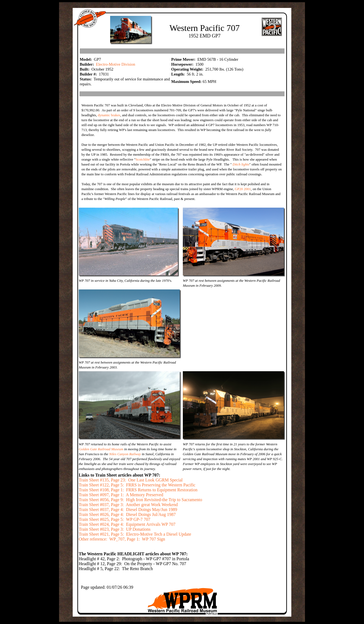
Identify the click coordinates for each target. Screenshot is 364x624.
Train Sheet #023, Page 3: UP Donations (115, 529)
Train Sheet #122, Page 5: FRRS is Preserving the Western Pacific (137, 485)
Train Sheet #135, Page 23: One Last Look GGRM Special (131, 480)
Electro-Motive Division (116, 64)
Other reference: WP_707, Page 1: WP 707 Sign (122, 539)
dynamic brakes (109, 115)
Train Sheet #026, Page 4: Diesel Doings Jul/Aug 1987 (127, 514)
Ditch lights (241, 164)
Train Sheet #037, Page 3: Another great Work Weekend (128, 505)
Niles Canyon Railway (125, 454)
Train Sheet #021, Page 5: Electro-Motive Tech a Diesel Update (135, 534)
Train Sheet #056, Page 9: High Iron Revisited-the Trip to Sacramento (140, 500)
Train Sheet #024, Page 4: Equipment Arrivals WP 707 (127, 524)
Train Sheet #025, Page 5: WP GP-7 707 (115, 519)
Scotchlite (143, 159)
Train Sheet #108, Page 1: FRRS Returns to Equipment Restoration (138, 490)
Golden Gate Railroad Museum (101, 449)
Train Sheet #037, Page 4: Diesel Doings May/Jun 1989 (128, 510)
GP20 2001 (243, 189)
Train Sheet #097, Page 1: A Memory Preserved (121, 495)
